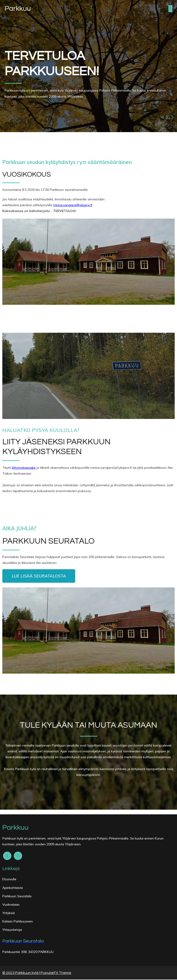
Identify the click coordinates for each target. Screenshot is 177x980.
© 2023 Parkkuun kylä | (21, 973)
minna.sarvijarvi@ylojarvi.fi (73, 206)
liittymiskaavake (24, 468)
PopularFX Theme (56, 973)
